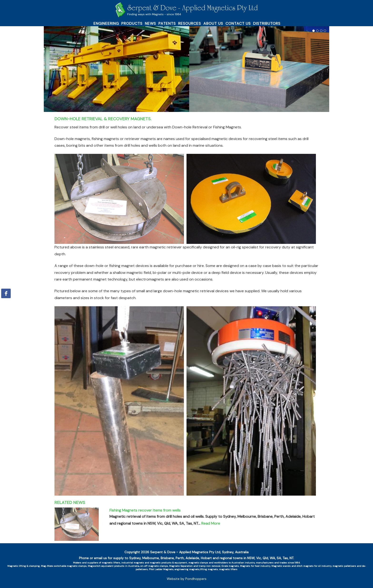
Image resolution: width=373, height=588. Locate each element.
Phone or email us (93, 558)
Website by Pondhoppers (187, 579)
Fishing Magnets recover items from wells (145, 510)
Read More (211, 523)
